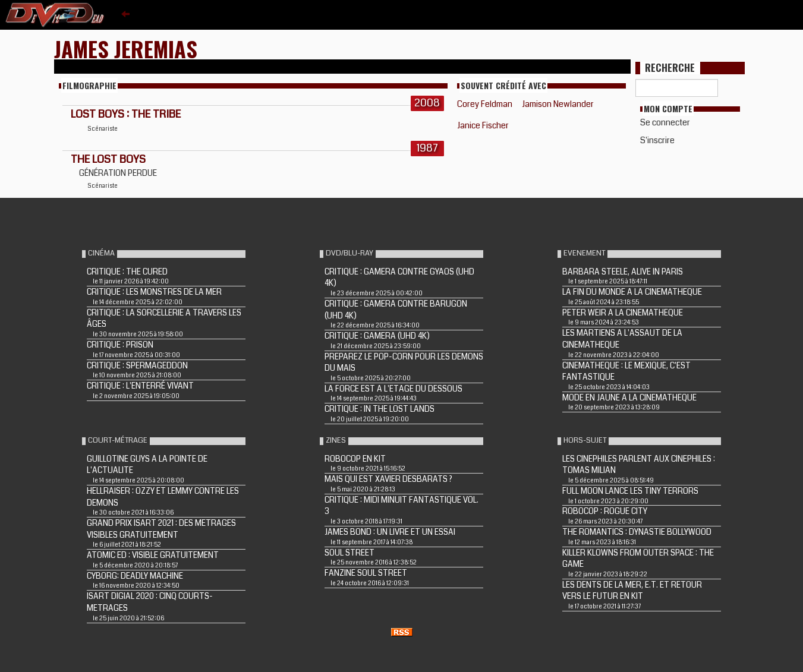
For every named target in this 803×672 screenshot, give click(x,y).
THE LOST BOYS (108, 159)
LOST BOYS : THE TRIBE (126, 114)
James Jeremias (126, 48)
